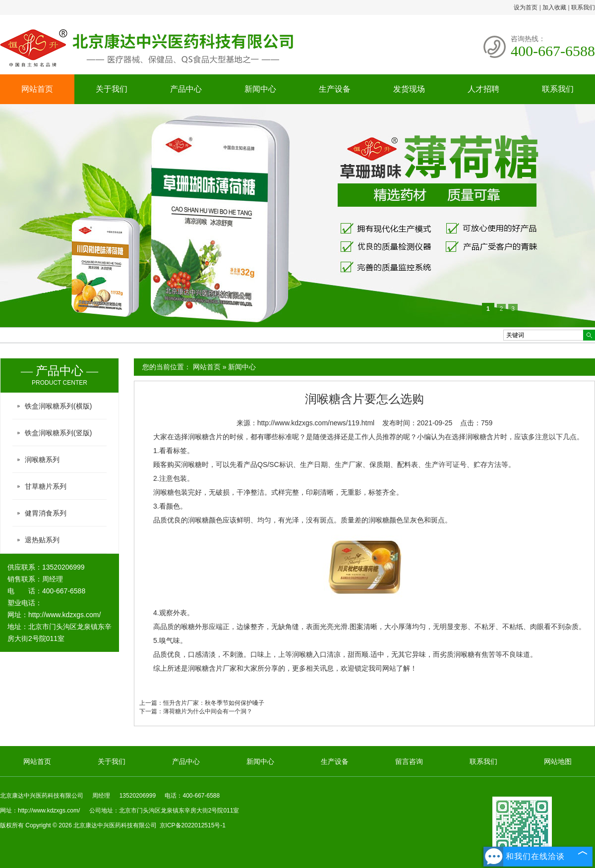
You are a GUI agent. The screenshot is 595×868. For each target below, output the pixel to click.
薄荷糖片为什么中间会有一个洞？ (208, 711)
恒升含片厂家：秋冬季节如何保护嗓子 (214, 703)
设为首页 (526, 7)
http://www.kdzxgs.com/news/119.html (316, 423)
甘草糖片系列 (46, 486)
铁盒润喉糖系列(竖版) (58, 433)
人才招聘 (483, 89)
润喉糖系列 (42, 460)
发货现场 (409, 89)
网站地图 (558, 761)
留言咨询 (409, 761)
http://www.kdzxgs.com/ (64, 615)
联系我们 (583, 7)
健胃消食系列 (46, 513)
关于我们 (112, 89)
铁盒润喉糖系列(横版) (58, 406)
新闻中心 (260, 89)
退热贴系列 (42, 540)
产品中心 (186, 89)
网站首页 (37, 89)
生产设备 (335, 89)
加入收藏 (554, 7)
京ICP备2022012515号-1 (193, 825)
